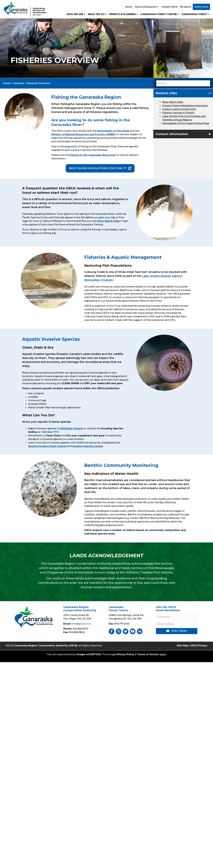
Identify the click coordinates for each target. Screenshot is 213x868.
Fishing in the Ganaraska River (89, 155)
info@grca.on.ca (81, 624)
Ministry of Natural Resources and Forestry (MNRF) (83, 134)
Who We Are (76, 14)
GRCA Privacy (199, 646)
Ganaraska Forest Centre (160, 14)
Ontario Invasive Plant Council (47, 446)
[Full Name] (177, 617)
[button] (183, 93)
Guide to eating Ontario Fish (179, 109)
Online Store (201, 7)
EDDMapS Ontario (72, 428)
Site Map (182, 646)
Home (129, 7)
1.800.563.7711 (50, 432)
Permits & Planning (124, 14)
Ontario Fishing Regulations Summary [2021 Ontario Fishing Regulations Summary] (185, 106)
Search (186, 7)
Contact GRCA (169, 7)
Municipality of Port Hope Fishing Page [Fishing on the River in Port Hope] (186, 123)
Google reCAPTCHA (88, 654)
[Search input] (183, 83)
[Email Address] (177, 624)
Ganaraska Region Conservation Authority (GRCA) (46, 646)
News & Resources (147, 7)
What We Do (97, 14)
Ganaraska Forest (195, 14)
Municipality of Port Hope (113, 131)
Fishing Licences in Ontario (178, 113)
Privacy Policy (125, 654)
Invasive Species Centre (88, 446)
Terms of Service (148, 654)
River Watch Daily (173, 102)
